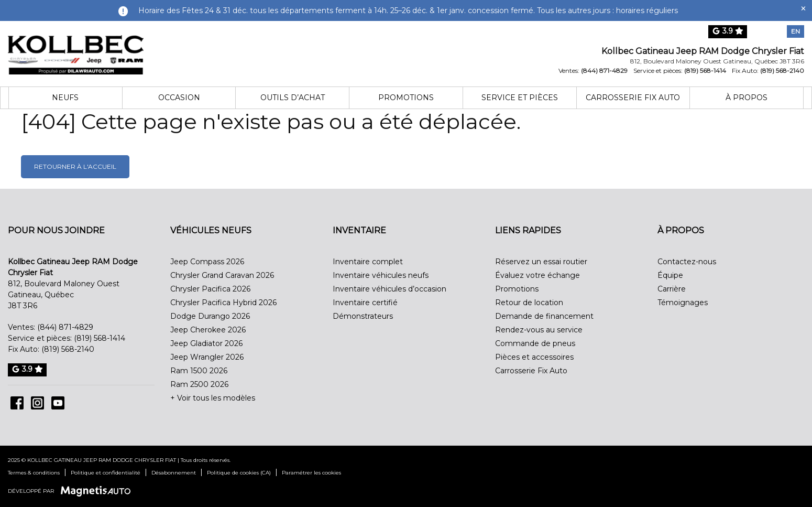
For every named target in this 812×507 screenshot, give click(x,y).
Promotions (406, 98)
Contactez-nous (687, 262)
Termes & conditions (34, 473)
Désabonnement (174, 473)
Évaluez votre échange (537, 275)
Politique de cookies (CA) (239, 473)
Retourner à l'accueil (75, 166)
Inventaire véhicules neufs (381, 275)
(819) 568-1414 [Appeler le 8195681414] (705, 71)
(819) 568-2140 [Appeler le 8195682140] (782, 71)
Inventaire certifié (365, 303)
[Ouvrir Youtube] (58, 403)
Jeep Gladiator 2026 (206, 343)
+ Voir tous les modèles (213, 398)
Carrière (672, 289)
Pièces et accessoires (534, 357)
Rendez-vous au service (539, 330)
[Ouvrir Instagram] (37, 403)
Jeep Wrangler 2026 (207, 357)
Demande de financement (544, 316)
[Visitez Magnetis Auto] (98, 490)
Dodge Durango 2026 (210, 316)
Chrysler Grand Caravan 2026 (222, 275)
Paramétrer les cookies (311, 473)
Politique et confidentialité (106, 473)
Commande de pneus (535, 343)
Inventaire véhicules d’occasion (389, 289)
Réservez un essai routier (541, 262)
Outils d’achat (293, 98)
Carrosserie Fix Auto (633, 98)
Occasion (179, 98)
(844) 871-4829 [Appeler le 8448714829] (604, 71)
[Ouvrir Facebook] (17, 403)
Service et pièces (520, 98)
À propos (747, 98)
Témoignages (683, 303)
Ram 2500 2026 (199, 384)
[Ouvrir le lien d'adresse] (717, 61)
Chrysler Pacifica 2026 (210, 289)
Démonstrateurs (363, 316)
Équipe (670, 275)
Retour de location (529, 303)
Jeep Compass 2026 (207, 262)
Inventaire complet (368, 262)
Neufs (65, 98)
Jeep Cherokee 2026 (208, 330)
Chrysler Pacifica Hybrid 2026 (223, 303)
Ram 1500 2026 (199, 371)
